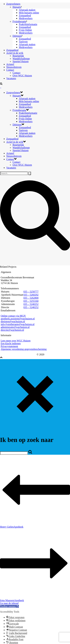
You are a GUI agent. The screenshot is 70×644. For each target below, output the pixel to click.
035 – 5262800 (31, 298)
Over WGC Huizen (22, 76)
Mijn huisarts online (29, 13)
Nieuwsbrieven (14, 67)
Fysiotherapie (19, 21)
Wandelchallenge (21, 59)
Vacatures (11, 78)
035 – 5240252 (31, 304)
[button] (9, 606)
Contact (10, 70)
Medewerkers (26, 18)
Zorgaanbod (25, 15)
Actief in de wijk (15, 53)
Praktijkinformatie (28, 24)
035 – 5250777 (31, 292)
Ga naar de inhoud (9, 603)
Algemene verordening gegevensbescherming (24, 349)
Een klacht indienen (11, 343)
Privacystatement (9, 346)
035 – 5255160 (31, 301)
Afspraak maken (27, 10)
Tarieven (23, 42)
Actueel (10, 64)
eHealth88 (31, 354)
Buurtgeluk (18, 56)
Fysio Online (25, 30)
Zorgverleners (13, 4)
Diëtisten (17, 36)
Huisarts (17, 7)
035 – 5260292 (31, 295)
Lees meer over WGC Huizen (16, 341)
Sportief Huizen (21, 61)
